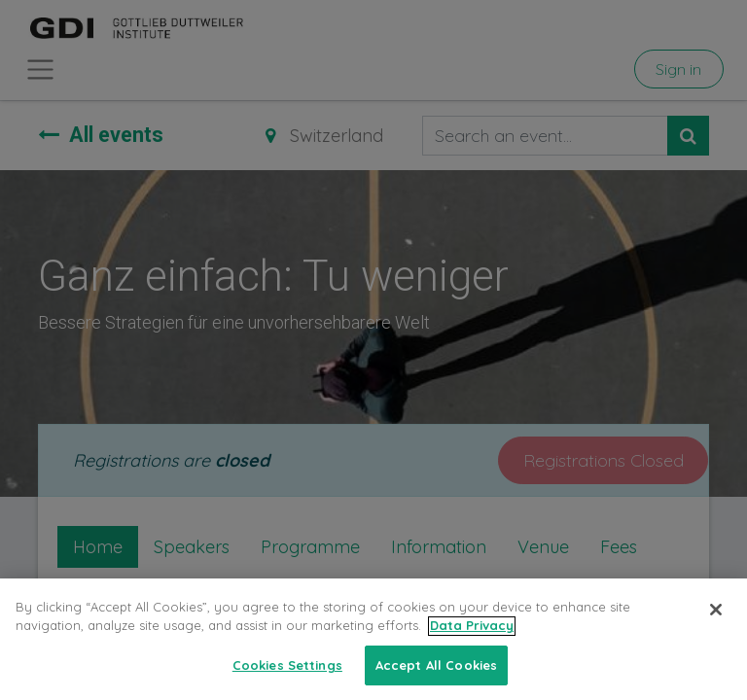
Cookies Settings (287, 678)
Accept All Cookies (436, 678)
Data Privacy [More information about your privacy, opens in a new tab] (472, 638)
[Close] (716, 621)
